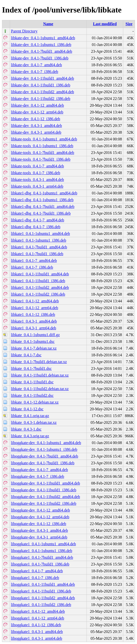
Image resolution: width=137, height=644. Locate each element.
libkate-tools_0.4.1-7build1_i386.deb (41, 159)
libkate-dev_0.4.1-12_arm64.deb (37, 112)
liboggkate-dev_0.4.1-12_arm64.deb (40, 517)
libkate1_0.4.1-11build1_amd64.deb (40, 274)
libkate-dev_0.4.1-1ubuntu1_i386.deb (41, 45)
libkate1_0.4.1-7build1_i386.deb (37, 254)
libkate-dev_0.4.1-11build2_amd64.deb (42, 92)
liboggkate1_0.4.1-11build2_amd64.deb (43, 598)
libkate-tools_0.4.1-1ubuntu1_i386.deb (42, 146)
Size (129, 24)
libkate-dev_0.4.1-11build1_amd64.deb (42, 78)
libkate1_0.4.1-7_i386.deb (32, 267)
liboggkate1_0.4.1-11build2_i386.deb (41, 605)
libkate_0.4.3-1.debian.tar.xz (34, 422)
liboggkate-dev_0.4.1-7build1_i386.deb (43, 463)
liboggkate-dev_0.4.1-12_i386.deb (39, 524)
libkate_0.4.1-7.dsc (26, 355)
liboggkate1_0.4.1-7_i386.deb (35, 578)
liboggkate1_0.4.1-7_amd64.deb (37, 571)
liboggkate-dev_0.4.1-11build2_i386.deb (44, 503)
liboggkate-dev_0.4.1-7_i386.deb (38, 476)
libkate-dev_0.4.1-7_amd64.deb (36, 65)
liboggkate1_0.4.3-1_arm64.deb (37, 638)
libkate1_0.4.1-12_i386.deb (33, 315)
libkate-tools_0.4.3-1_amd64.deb (37, 180)
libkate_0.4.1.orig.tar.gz (30, 416)
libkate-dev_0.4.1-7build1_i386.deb (40, 58)
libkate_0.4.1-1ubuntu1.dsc (33, 341)
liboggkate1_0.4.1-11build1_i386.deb (41, 591)
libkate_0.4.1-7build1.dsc (31, 368)
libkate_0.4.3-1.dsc (26, 429)
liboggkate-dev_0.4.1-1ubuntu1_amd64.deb (46, 443)
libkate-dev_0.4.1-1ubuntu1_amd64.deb (43, 38)
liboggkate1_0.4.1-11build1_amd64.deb (43, 584)
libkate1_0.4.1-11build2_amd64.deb (40, 288)
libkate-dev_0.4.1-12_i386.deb (36, 119)
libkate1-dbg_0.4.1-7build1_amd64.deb (43, 207)
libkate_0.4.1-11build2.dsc (32, 395)
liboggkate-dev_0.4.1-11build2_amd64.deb (45, 497)
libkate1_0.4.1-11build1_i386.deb (38, 281)
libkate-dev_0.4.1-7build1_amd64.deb (42, 51)
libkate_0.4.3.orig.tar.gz (30, 436)
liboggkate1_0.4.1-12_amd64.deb (38, 611)
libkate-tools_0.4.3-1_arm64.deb (37, 186)
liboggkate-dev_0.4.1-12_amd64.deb (40, 510)
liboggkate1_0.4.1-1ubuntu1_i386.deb (42, 551)
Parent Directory (24, 31)
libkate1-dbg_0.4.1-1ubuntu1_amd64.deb (44, 193)
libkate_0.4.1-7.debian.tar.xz (34, 348)
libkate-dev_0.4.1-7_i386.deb (35, 72)
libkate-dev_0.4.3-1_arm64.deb (36, 132)
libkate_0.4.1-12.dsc (27, 409)
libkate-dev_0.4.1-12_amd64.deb (37, 105)
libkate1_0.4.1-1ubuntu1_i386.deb (39, 240)
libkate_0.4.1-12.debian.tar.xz (35, 402)
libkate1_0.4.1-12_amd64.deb (35, 301)
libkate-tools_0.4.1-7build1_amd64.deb (43, 153)
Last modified (105, 24)
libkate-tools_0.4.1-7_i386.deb (36, 173)
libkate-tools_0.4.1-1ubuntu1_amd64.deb (44, 139)
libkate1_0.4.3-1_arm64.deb (34, 328)
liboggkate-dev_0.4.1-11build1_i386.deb (44, 490)
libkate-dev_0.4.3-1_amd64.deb (36, 126)
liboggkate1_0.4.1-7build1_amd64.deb (42, 557)
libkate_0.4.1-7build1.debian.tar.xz (39, 362)
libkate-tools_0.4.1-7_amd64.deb (37, 166)
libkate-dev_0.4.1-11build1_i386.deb (41, 85)
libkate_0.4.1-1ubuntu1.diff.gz (35, 335)
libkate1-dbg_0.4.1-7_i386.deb (36, 227)
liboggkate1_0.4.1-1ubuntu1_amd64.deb (43, 544)
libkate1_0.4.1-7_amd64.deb (34, 261)
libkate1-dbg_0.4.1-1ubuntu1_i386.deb (42, 200)
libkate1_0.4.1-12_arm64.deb (35, 308)
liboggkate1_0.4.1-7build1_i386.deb (40, 564)
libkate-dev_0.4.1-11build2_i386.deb (41, 99)
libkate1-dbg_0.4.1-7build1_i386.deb (41, 213)
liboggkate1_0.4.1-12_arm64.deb (38, 618)
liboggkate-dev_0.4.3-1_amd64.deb (39, 530)
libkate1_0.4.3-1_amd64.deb (34, 321)
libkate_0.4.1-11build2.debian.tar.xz (40, 389)
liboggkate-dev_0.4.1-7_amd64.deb (39, 470)
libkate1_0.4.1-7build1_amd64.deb (39, 247)
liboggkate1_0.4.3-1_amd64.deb (37, 632)
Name (48, 24)
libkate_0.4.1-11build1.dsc (32, 382)
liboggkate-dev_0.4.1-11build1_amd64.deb (45, 483)
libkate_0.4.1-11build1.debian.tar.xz (40, 375)
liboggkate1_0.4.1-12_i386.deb (36, 625)
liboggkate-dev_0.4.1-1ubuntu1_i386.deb (44, 449)
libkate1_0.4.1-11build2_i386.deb (38, 294)
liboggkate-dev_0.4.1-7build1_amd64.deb (45, 456)
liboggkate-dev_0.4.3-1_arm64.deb (39, 537)
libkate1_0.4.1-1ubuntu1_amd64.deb (40, 234)
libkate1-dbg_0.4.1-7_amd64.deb (38, 220)
